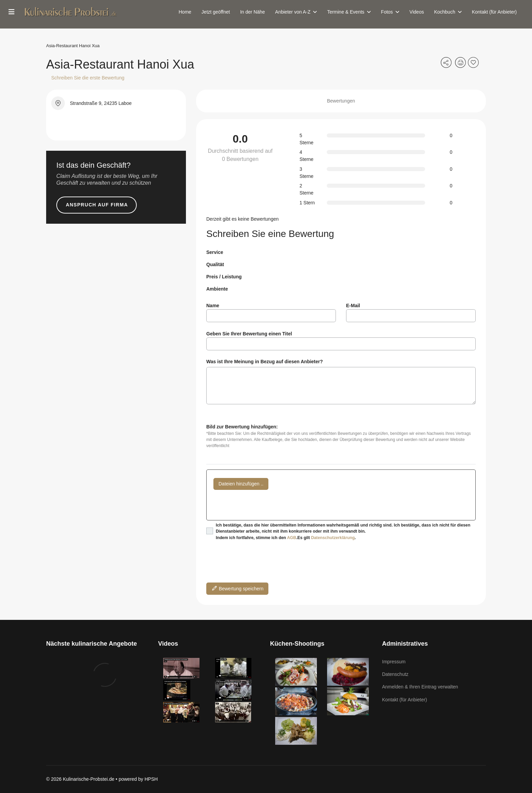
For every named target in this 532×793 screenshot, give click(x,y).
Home (185, 12)
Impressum (394, 662)
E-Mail (353, 306)
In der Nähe (253, 12)
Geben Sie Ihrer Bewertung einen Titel (249, 334)
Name (213, 306)
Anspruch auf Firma (97, 205)
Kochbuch (444, 12)
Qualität (215, 264)
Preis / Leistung (224, 277)
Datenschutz (395, 674)
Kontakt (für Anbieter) (494, 12)
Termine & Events (346, 12)
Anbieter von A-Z (293, 12)
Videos (417, 12)
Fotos (387, 12)
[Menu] (12, 12)
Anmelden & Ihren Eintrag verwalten (420, 687)
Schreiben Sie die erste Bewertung (88, 78)
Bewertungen (341, 101)
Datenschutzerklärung (333, 538)
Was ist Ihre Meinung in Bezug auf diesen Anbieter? (265, 362)
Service (215, 252)
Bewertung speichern (237, 588)
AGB (292, 538)
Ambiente (217, 289)
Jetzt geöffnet (216, 12)
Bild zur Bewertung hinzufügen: (242, 427)
